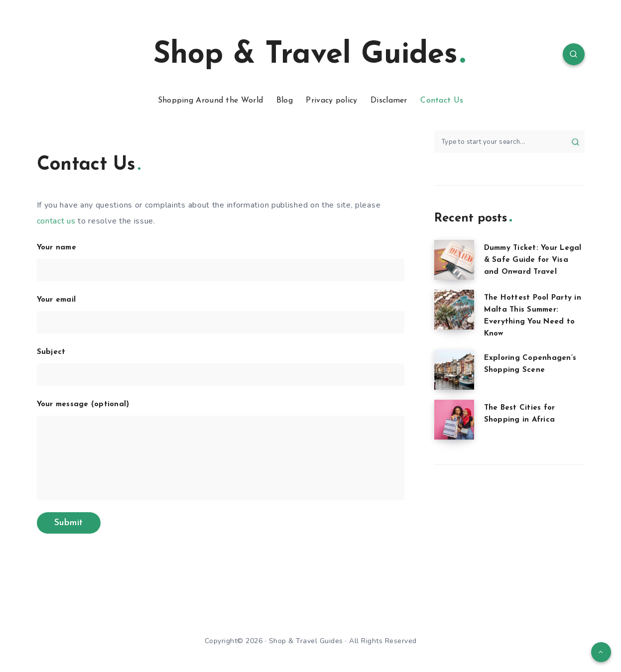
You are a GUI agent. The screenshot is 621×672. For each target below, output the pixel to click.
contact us (56, 221)
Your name (221, 263)
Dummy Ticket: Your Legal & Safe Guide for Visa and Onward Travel (533, 260)
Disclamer (389, 101)
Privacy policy (331, 101)
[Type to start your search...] (509, 142)
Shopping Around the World (211, 101)
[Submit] (575, 141)
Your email (221, 315)
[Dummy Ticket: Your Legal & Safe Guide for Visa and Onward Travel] (454, 260)
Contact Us (442, 101)
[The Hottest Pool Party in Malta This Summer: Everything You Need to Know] (454, 310)
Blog (285, 101)
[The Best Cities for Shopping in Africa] (454, 420)
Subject (221, 367)
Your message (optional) (221, 450)
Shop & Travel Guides (309, 55)
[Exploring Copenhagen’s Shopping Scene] (454, 370)
